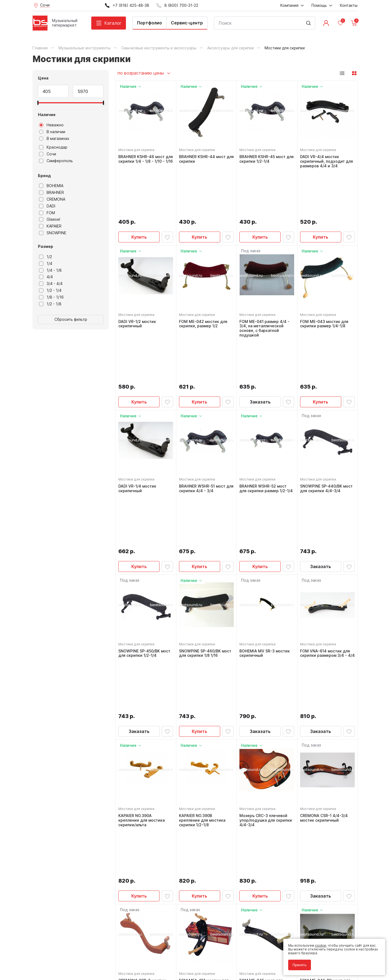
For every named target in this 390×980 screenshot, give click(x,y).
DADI (47, 206)
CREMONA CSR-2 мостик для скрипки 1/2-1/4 (144, 750)
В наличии (52, 132)
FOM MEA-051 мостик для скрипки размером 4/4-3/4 (205, 753)
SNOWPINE (53, 233)
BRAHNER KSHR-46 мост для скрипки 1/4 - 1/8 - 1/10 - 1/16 (146, 160)
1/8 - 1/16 (51, 297)
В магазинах (54, 139)
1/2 (45, 257)
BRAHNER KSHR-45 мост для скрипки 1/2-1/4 (264, 157)
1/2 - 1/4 (50, 290)
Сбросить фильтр (71, 319)
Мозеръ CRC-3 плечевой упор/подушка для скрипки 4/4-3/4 (265, 635)
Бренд (44, 176)
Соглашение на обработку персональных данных (73, 955)
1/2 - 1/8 (50, 304)
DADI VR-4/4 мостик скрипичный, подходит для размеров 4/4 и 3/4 (325, 160)
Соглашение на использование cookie (64, 959)
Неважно (51, 125)
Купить (139, 188)
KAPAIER (50, 226)
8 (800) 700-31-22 (221, 857)
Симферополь (56, 161)
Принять (296, 962)
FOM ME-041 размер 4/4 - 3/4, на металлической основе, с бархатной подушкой (266, 280)
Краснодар (53, 147)
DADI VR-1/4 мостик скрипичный (139, 397)
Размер (45, 246)
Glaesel (50, 219)
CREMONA (52, 199)
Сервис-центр (187, 23)
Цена (43, 78)
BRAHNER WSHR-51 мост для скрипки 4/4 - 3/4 (204, 397)
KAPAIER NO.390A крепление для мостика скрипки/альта (143, 635)
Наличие (47, 115)
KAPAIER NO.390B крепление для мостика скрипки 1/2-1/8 (204, 635)
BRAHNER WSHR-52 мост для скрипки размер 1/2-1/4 (265, 400)
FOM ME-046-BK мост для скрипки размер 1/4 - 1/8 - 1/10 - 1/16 (327, 753)
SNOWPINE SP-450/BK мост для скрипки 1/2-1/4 (144, 515)
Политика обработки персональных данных (69, 951)
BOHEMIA (51, 186)
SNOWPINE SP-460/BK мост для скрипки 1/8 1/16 (205, 515)
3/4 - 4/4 (51, 284)
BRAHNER (51, 193)
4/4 (46, 277)
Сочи (48, 154)
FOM (47, 213)
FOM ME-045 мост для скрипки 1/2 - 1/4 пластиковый (263, 753)
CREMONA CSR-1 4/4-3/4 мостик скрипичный (326, 633)
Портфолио (149, 23)
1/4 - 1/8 (50, 270)
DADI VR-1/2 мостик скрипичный (139, 275)
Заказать (260, 310)
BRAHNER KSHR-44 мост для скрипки (204, 157)
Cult (100, 967)
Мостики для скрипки (138, 148)
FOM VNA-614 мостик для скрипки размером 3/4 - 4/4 (327, 517)
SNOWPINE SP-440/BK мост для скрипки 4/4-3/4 (327, 397)
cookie (317, 942)
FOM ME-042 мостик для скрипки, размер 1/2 (205, 275)
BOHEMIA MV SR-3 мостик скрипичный (266, 515)
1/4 (46, 264)
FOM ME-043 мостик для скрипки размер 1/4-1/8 (326, 275)
